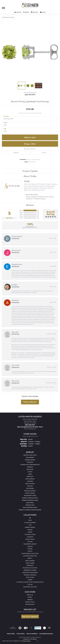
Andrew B (15, 300)
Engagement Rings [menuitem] (30, 495)
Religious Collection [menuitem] (30, 568)
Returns (44, 153)
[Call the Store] (30, 425)
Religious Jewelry (40, 199)
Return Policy (30, 604)
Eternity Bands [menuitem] (30, 493)
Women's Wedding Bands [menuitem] (30, 500)
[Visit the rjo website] (49, 628)
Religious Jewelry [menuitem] (30, 491)
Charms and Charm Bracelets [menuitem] (30, 465)
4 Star (21, 212)
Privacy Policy (30, 602)
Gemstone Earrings (9, 17)
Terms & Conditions (32, 634)
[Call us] (30, 427)
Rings (46, 197)
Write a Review (30, 402)
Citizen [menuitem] (30, 532)
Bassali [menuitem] (30, 530)
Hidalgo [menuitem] (30, 546)
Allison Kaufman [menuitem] (30, 523)
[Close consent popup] (37, 641)
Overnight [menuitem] (30, 565)
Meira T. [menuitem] (30, 558)
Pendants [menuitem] (30, 462)
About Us (30, 595)
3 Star (21, 214)
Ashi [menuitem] (30, 525)
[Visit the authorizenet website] (20, 628)
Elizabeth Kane (17, 264)
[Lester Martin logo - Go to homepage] (30, 5)
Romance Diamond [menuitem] (30, 575)
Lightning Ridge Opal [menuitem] (30, 556)
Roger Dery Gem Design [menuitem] (30, 573)
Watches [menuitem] (30, 486)
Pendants (29, 199)
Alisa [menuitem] (30, 520)
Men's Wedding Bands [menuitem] (30, 507)
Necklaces (34, 197)
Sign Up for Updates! (30, 616)
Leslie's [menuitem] (30, 551)
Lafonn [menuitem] (30, 549)
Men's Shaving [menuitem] (30, 561)
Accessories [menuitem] (30, 488)
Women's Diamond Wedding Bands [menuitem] (30, 510)
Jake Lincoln (16, 250)
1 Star (21, 218)
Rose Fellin (15, 365)
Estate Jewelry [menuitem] (30, 479)
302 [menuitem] (30, 518)
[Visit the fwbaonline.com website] (26, 628)
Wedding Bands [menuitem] (30, 460)
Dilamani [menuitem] (30, 537)
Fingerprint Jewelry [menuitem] (30, 544)
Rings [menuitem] (30, 474)
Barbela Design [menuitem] (30, 527)
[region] (30, 52)
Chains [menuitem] (30, 472)
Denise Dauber (17, 236)
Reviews (30, 205)
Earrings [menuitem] (30, 467)
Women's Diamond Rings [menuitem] (30, 498)
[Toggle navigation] (3, 8)
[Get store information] (30, 429)
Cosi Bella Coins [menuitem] (30, 534)
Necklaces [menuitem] (30, 469)
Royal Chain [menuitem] (30, 577)
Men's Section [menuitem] (30, 484)
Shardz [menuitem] (30, 580)
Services (30, 600)
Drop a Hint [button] (30, 144)
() (38, 210)
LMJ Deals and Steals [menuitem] (30, 455)
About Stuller (30, 176)
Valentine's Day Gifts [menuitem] (30, 587)
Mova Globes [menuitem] (30, 563)
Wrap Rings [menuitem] (30, 503)
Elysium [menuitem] (30, 542)
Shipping (16, 153)
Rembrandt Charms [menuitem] (30, 570)
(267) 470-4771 (30, 95)
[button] (18, 12)
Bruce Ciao (15, 381)
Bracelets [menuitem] (30, 476)
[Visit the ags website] (13, 628)
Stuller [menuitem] (30, 584)
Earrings (51, 197)
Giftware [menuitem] (30, 481)
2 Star (21, 216)
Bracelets (41, 197)
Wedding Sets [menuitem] (30, 505)
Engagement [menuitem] (30, 457)
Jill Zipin (14, 285)
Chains (28, 197)
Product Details (30, 171)
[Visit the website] (31, 628)
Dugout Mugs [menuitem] (30, 539)
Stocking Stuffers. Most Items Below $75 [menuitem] (30, 582)
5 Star (21, 210)
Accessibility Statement (46, 634)
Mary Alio (15, 332)
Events (30, 597)
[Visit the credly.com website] (44, 628)
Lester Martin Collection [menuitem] (30, 553)
